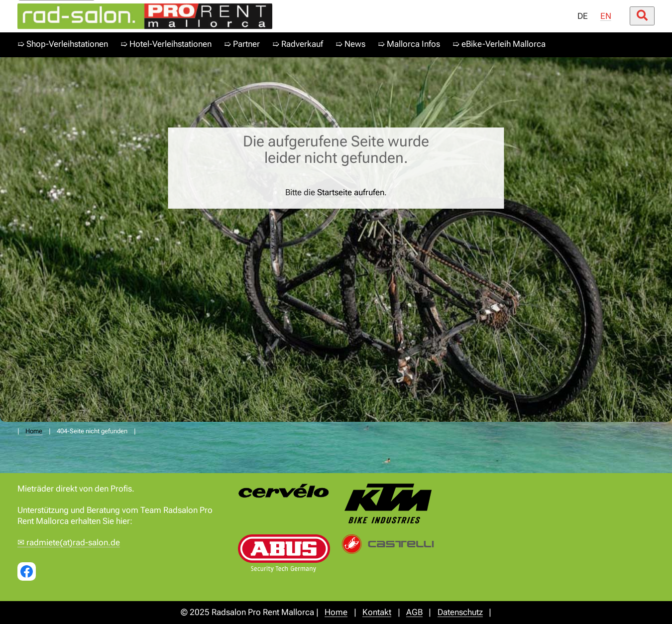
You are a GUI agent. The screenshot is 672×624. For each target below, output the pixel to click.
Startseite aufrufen (351, 192)
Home (34, 431)
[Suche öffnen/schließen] (642, 16)
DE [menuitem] (583, 16)
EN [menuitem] (606, 16)
